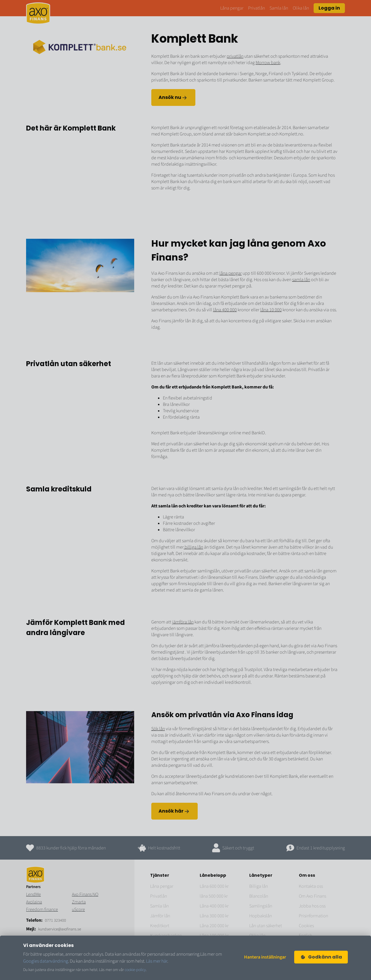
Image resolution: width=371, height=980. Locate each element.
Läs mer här (157, 961)
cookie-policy (135, 970)
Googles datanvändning (46, 961)
